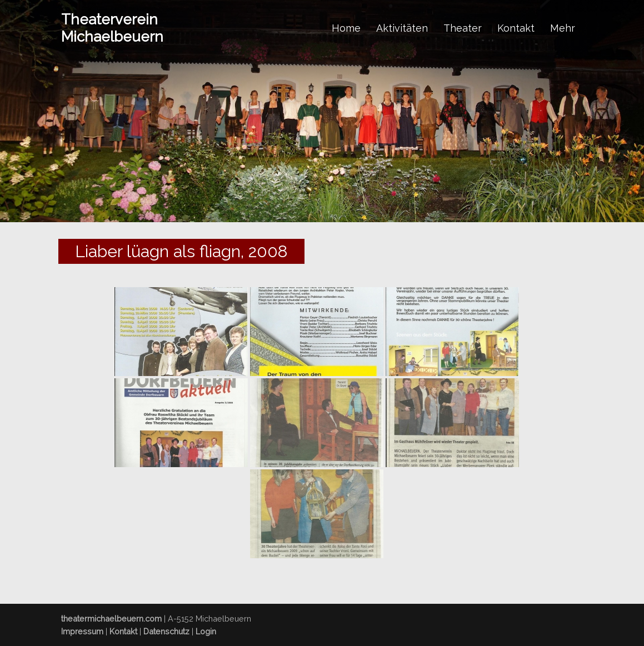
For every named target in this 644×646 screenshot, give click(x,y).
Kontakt (516, 28)
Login (206, 631)
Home (346, 28)
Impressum (82, 631)
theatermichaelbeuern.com (111, 619)
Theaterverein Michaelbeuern (112, 28)
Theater (463, 28)
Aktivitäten (402, 28)
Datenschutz (166, 631)
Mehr (563, 28)
